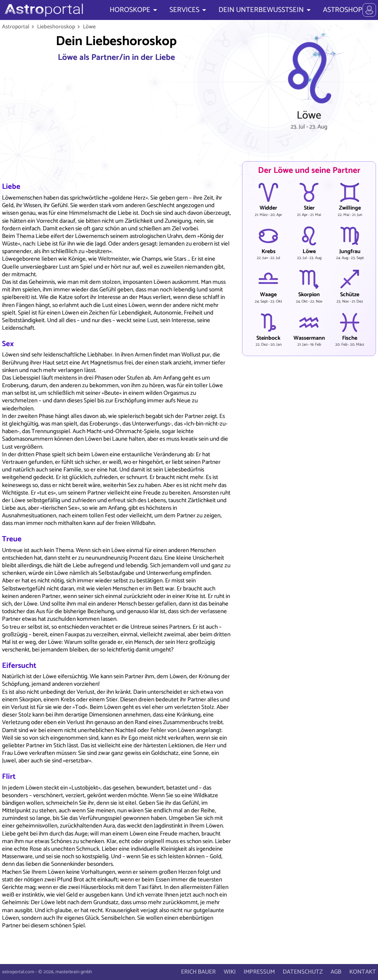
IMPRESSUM (259, 972)
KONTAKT (363, 972)
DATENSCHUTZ (303, 972)
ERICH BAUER (198, 972)
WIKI (230, 972)
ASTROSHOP (343, 10)
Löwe (89, 27)
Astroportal (16, 27)
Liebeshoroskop (56, 27)
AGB (336, 972)
